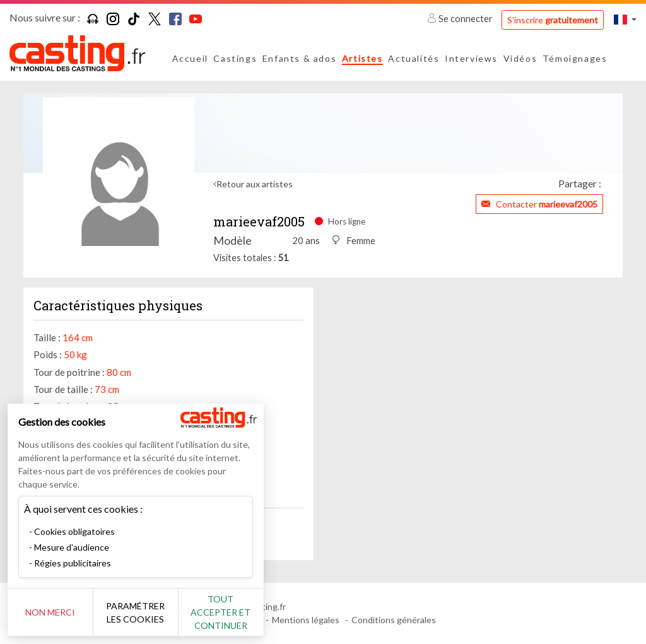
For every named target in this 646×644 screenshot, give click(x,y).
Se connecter (461, 18)
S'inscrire (553, 20)
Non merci (52, 612)
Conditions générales (394, 620)
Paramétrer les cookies (140, 612)
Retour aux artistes (255, 184)
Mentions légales (306, 620)
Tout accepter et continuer (228, 612)
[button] (625, 19)
